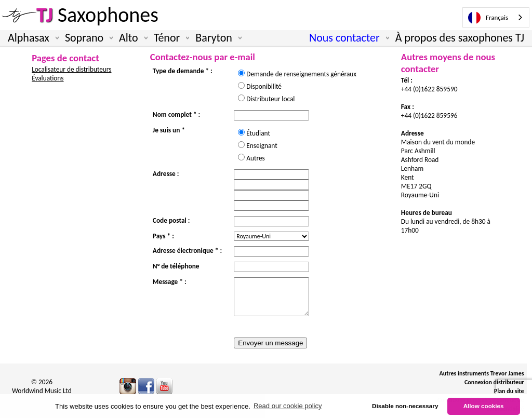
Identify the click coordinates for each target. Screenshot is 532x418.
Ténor (170, 38)
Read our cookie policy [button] (288, 406)
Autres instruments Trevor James (481, 373)
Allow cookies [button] (484, 406)
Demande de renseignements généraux (304, 74)
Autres (256, 158)
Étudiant (261, 133)
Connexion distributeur (494, 382)
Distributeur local (270, 99)
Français (488, 18)
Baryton (216, 38)
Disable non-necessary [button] (405, 406)
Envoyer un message (270, 343)
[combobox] (496, 17)
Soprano (87, 38)
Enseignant (265, 146)
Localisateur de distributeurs (71, 69)
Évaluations (48, 78)
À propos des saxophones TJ (460, 38)
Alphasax (31, 38)
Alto (131, 38)
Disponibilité (267, 86)
